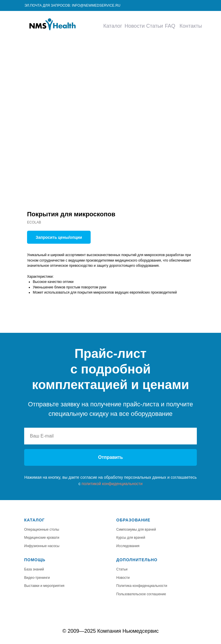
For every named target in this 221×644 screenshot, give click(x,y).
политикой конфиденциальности (112, 484)
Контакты (191, 26)
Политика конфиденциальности (142, 586)
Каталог (113, 26)
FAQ (170, 26)
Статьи (155, 26)
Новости (135, 26)
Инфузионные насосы (42, 546)
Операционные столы (42, 530)
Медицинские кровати (42, 538)
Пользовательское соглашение (141, 594)
